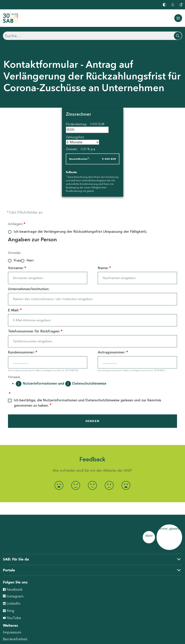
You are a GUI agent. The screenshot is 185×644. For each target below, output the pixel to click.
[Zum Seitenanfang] (169, 537)
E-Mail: (15, 310)
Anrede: (15, 253)
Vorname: (17, 268)
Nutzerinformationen (40, 383)
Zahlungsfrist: (75, 137)
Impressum (12, 632)
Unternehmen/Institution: (29, 289)
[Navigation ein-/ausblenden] (178, 18)
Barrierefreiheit (15, 639)
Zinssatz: (81, 149)
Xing (9, 610)
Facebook (13, 589)
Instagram (13, 596)
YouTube (12, 618)
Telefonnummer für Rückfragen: (35, 331)
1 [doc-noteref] (88, 158)
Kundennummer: (23, 352)
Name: (104, 268)
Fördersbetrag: (85, 124)
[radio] (59, 485)
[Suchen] (92, 36)
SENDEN (93, 421)
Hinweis (14, 377)
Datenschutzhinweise (89, 383)
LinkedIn (12, 603)
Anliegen (17, 224)
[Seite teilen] (149, 537)
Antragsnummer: (113, 352)
